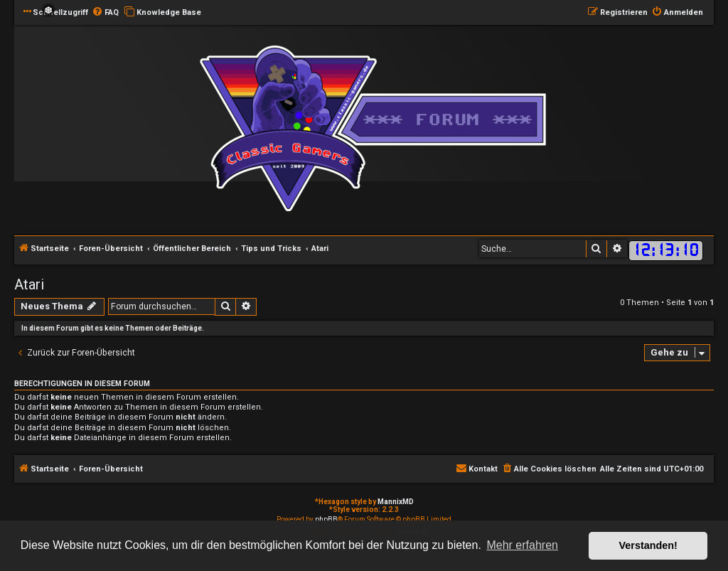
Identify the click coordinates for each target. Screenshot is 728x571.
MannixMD (396, 502)
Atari (29, 284)
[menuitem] (105, 13)
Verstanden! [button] (648, 545)
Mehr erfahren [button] (522, 545)
